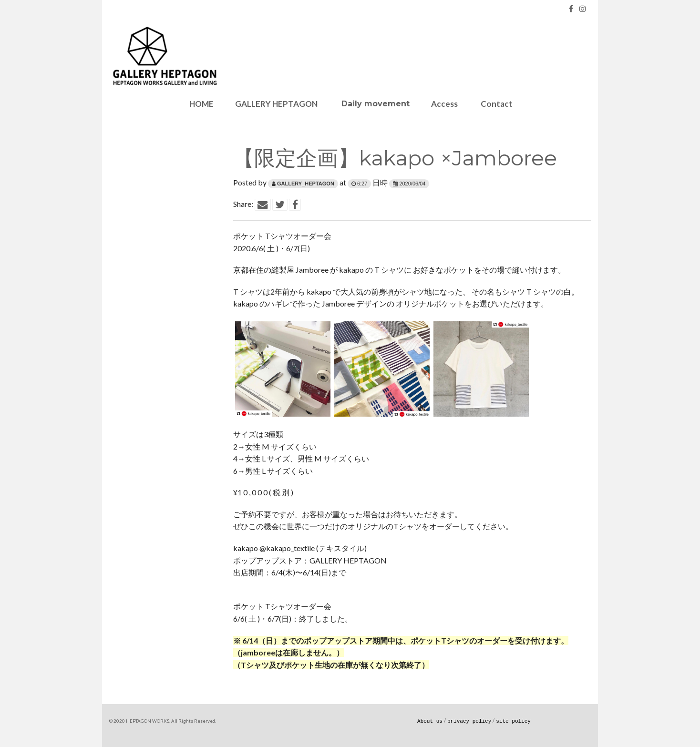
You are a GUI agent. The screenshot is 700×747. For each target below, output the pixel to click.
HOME (201, 104)
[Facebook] (571, 8)
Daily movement (374, 104)
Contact (496, 104)
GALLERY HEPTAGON (276, 104)
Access (444, 104)
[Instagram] (583, 8)
